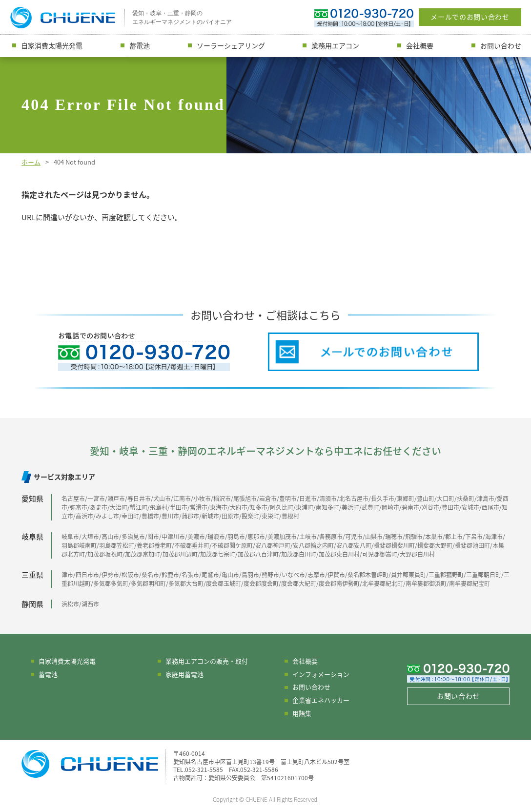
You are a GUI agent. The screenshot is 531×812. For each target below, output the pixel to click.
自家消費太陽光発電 (52, 45)
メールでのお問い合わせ (470, 17)
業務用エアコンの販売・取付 (207, 661)
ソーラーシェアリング (231, 45)
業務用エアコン (335, 45)
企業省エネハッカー (321, 700)
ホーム (31, 162)
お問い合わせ (501, 45)
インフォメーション (321, 674)
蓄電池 (140, 45)
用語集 (302, 713)
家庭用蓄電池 (184, 674)
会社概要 (420, 45)
